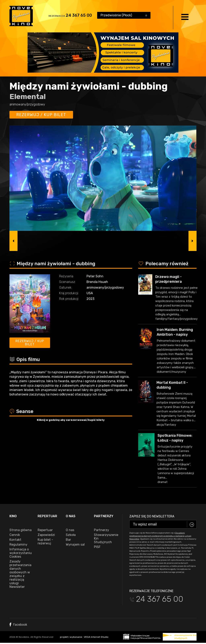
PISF (97, 547)
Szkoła (71, 535)
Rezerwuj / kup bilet (41, 115)
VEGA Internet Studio (96, 637)
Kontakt (15, 540)
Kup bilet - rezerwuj (45, 542)
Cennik (15, 535)
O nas (70, 530)
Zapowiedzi (46, 535)
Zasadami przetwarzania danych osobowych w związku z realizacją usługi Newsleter (160, 536)
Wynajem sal (75, 545)
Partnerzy (101, 530)
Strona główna (21, 530)
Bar (68, 540)
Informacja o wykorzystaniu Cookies (21, 553)
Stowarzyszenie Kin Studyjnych (105, 539)
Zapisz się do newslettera (152, 516)
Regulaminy (18, 545)
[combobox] (124, 15)
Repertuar (45, 530)
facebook (18, 625)
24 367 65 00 (79, 15)
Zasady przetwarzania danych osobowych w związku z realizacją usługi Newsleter (20, 574)
